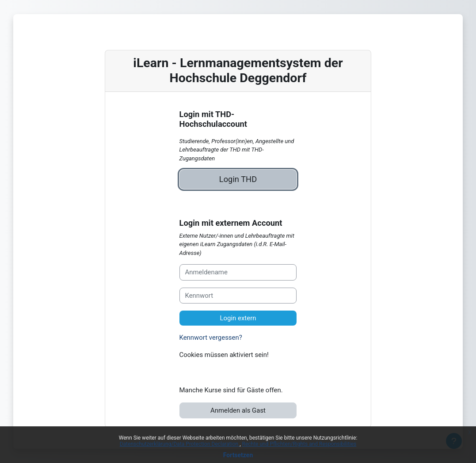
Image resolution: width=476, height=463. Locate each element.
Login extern (238, 318)
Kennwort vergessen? (211, 338)
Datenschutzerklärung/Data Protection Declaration (180, 444)
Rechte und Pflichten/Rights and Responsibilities (299, 444)
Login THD (238, 179)
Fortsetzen (238, 455)
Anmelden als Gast (238, 410)
